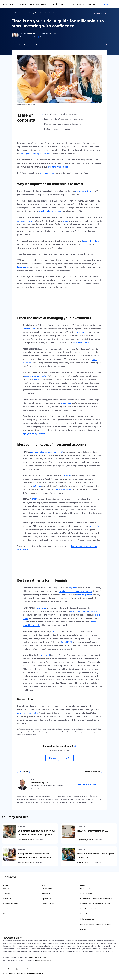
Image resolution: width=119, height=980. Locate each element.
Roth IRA (68, 476)
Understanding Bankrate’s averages (92, 909)
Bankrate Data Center (10, 904)
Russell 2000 (66, 642)
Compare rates (47, 889)
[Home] (7, 4)
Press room (7, 899)
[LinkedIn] (18, 969)
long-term (73, 588)
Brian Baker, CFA (34, 33)
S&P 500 (37, 379)
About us (6, 889)
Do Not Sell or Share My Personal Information (96, 899)
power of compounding (28, 713)
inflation (66, 221)
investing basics (47, 173)
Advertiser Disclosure (100, 13)
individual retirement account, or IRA (47, 452)
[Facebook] (4, 969)
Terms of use (85, 914)
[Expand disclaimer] (106, 45)
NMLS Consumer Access (38, 958)
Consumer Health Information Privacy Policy (95, 904)
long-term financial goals (59, 167)
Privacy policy (85, 889)
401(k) (34, 499)
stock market (81, 332)
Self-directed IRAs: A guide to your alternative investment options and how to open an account (37, 835)
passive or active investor (35, 376)
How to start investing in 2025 (93, 831)
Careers (5, 909)
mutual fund (44, 655)
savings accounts (25, 221)
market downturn (83, 191)
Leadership (7, 894)
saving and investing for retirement (37, 154)
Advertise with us (48, 904)
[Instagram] (13, 969)
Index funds (41, 608)
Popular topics (47, 899)
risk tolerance (29, 329)
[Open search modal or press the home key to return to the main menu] (115, 4)
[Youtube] (22, 969)
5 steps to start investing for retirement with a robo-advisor (35, 856)
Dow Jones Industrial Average (84, 611)
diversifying (66, 403)
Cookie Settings (86, 894)
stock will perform (84, 595)
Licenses (83, 929)
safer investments (81, 342)
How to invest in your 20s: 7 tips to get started (96, 856)
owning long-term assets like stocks (76, 591)
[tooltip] (75, 746)
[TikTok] (27, 969)
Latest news (46, 894)
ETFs (55, 632)
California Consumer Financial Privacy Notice (96, 924)
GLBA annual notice (87, 919)
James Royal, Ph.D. (27, 840)
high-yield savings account (34, 434)
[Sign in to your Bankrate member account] (106, 4)
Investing (14, 13)
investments (23, 267)
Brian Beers (53, 33)
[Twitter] (9, 969)
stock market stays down (51, 211)
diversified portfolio (90, 241)
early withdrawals (63, 489)
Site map (6, 914)
